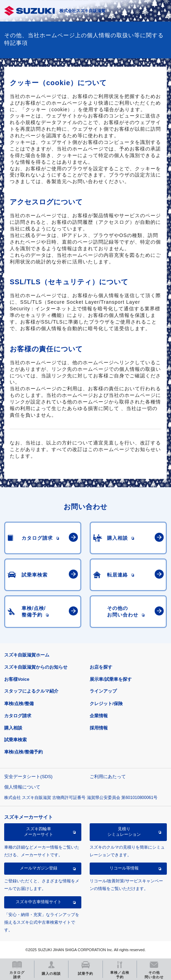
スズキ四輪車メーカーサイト (39, 832)
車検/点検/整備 (19, 704)
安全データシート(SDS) (28, 777)
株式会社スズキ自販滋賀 (82, 11)
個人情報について (22, 787)
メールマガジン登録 (39, 868)
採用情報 (99, 728)
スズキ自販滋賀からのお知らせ (36, 667)
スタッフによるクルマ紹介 (31, 691)
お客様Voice (17, 679)
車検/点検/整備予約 (23, 752)
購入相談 (13, 728)
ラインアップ (103, 691)
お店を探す (101, 667)
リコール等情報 (124, 868)
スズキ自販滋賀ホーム (27, 655)
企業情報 (99, 716)
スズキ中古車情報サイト (39, 902)
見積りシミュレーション (124, 832)
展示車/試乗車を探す (111, 679)
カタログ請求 (18, 716)
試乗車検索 (15, 740)
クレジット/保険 (106, 704)
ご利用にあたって (108, 777)
